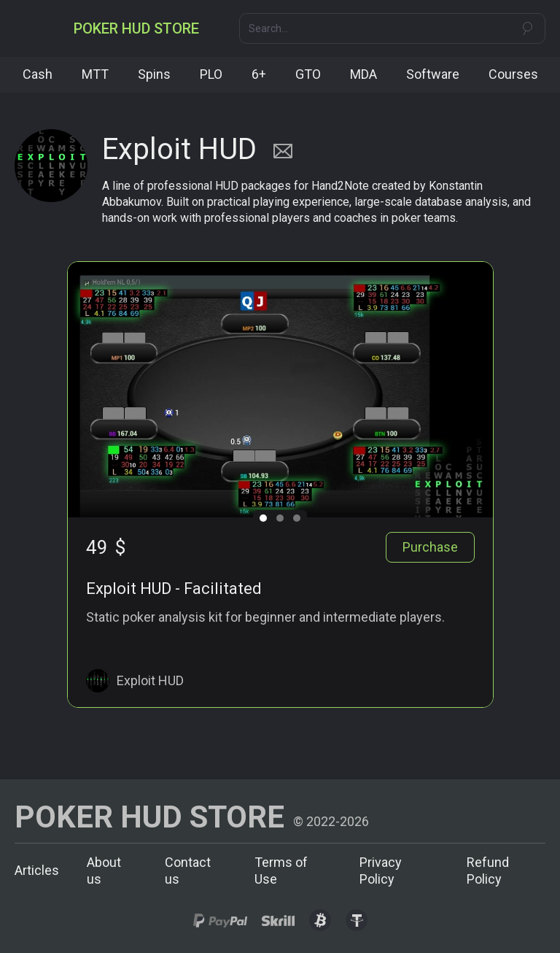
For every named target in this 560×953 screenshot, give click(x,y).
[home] (136, 28)
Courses (513, 74)
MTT (95, 74)
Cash (38, 74)
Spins (154, 74)
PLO (211, 74)
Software (433, 74)
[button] (28, 28)
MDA (363, 74)
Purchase (430, 547)
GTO (308, 74)
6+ (259, 74)
